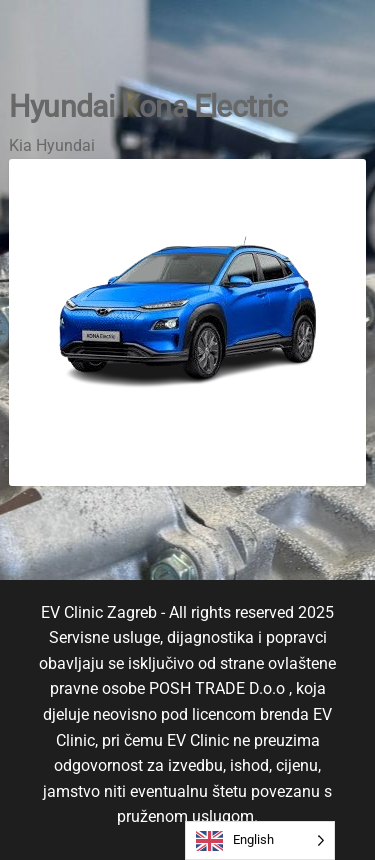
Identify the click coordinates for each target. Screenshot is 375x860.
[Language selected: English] (260, 840)
